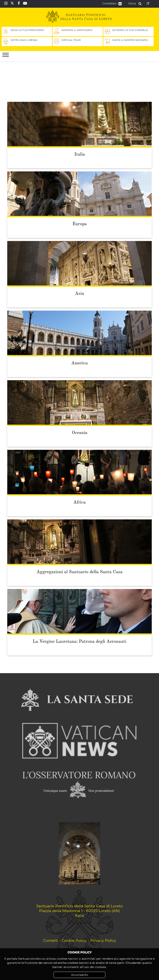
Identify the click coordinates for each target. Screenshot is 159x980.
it (148, 4)
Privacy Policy (103, 940)
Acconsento (80, 975)
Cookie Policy (74, 940)
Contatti (51, 940)
